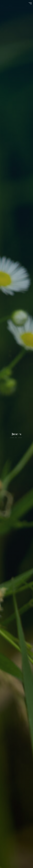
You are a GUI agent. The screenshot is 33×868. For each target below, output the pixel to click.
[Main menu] (30, 3)
